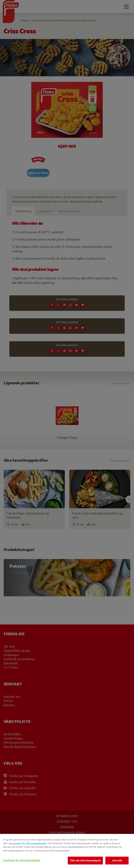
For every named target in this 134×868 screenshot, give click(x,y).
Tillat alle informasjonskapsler (85, 860)
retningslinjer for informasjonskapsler (27, 843)
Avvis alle (117, 860)
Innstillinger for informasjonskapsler (22, 860)
